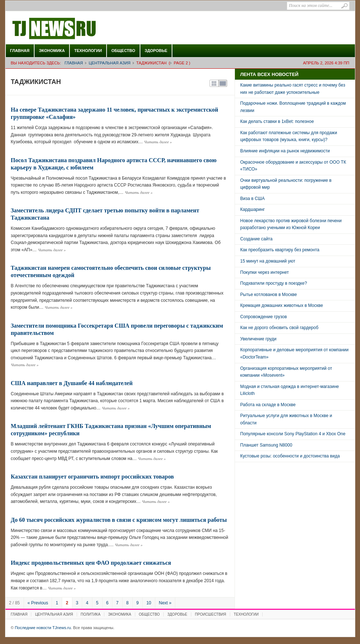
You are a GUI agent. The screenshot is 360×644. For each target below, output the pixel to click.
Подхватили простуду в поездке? (274, 283)
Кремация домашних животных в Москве (282, 305)
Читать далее (158, 142)
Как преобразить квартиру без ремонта (280, 250)
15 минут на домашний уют (268, 261)
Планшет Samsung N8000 (266, 445)
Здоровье (156, 51)
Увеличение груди (259, 339)
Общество (123, 51)
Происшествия (211, 614)
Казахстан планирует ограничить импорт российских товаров (93, 477)
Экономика (52, 51)
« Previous (38, 603)
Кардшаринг (253, 209)
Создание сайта (257, 239)
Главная (20, 51)
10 (149, 603)
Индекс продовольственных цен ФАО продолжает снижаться (91, 563)
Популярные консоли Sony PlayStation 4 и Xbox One (293, 434)
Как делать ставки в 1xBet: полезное (277, 121)
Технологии (88, 51)
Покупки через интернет (265, 272)
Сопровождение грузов (264, 317)
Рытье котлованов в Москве (269, 295)
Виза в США (253, 199)
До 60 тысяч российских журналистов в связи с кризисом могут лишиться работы (119, 520)
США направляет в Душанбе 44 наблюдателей (72, 383)
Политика (91, 614)
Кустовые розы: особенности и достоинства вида (290, 456)
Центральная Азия (110, 63)
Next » (165, 603)
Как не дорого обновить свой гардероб (279, 328)
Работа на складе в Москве (268, 405)
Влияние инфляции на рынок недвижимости (285, 151)
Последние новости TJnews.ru (75, 29)
